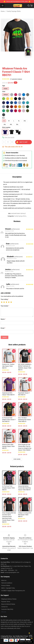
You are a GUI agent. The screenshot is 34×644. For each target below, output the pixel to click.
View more (17, 459)
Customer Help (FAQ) (7, 609)
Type (4, 86)
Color (4, 92)
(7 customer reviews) (16, 79)
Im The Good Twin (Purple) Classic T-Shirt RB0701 (8, 488)
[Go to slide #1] (8, 61)
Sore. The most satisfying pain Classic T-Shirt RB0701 (24, 420)
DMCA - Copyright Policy (8, 588)
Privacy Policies (6, 585)
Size (3, 118)
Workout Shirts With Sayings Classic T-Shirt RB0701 (8, 446)
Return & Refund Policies (8, 604)
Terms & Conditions (7, 583)
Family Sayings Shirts (14, 11)
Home (3, 11)
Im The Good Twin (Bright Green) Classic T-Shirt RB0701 (9, 420)
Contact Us (4, 607)
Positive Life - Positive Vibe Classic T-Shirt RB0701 (8, 366)
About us (4, 580)
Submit (5, 337)
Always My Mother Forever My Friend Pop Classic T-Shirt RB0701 (24, 488)
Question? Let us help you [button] (26, 642)
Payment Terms (6, 602)
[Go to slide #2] (17, 61)
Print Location (6, 127)
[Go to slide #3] (26, 61)
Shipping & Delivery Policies (9, 599)
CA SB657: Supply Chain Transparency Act (13, 591)
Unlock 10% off (31, 636)
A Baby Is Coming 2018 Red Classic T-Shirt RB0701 (25, 515)
